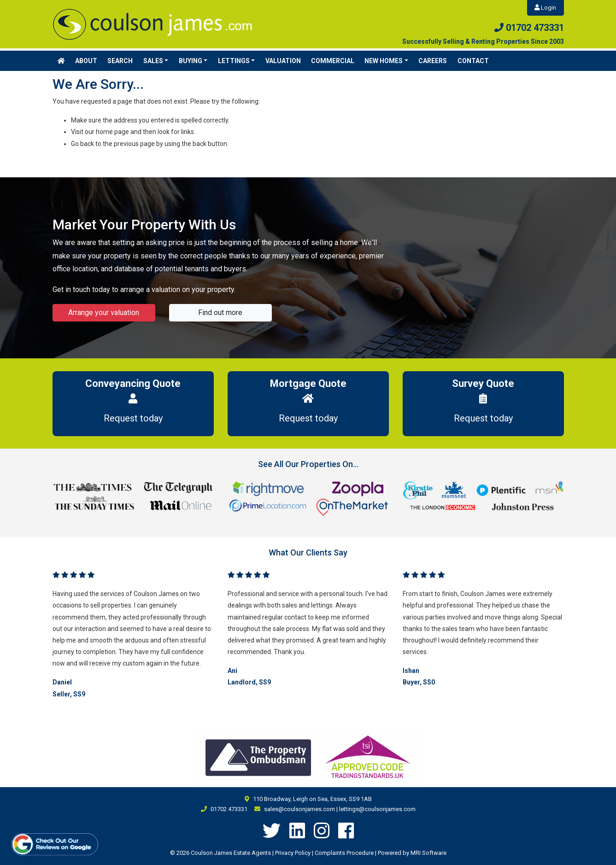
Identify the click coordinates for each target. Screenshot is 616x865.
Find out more (220, 313)
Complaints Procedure (344, 853)
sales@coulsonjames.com (299, 809)
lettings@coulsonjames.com (377, 809)
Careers (433, 61)
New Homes (384, 61)
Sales (153, 61)
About (86, 61)
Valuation (283, 61)
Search (120, 61)
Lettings (234, 61)
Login (545, 8)
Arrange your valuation (104, 313)
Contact (473, 61)
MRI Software (428, 853)
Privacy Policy (293, 853)
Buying (191, 61)
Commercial (333, 61)
